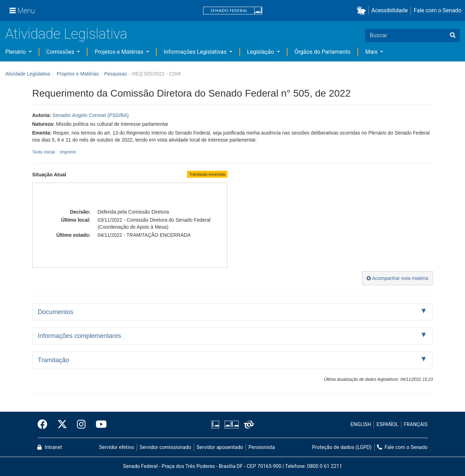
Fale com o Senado (438, 10)
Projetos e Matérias (120, 52)
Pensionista (262, 447)
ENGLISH (361, 425)
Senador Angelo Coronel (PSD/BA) (91, 115)
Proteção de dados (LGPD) (342, 447)
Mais (372, 52)
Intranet (50, 447)
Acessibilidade (390, 10)
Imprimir (68, 152)
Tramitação (54, 360)
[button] (363, 11)
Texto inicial (44, 152)
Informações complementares (80, 336)
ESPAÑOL (387, 425)
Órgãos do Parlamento (323, 52)
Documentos (56, 312)
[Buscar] (453, 35)
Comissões (61, 52)
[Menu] (22, 11)
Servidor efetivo (117, 447)
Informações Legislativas (196, 52)
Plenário (16, 52)
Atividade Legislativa (66, 34)
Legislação (261, 52)
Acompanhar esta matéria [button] (397, 278)
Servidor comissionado (165, 447)
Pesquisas (115, 74)
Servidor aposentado (220, 447)
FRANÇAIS (416, 425)
